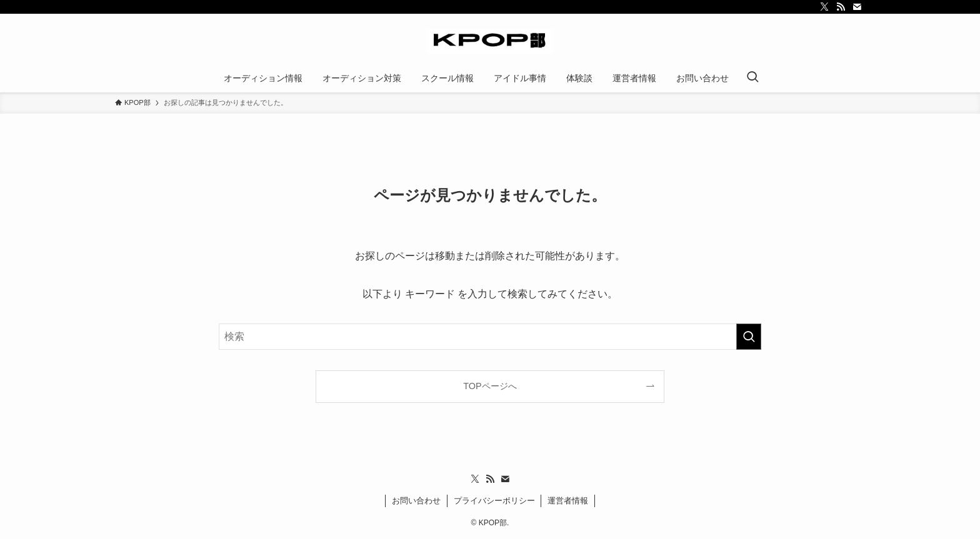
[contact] (857, 7)
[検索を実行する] (749, 337)
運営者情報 (568, 501)
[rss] (841, 7)
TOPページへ (490, 386)
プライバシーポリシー (494, 501)
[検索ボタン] (752, 78)
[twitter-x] (824, 7)
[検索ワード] (490, 337)
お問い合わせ (416, 501)
